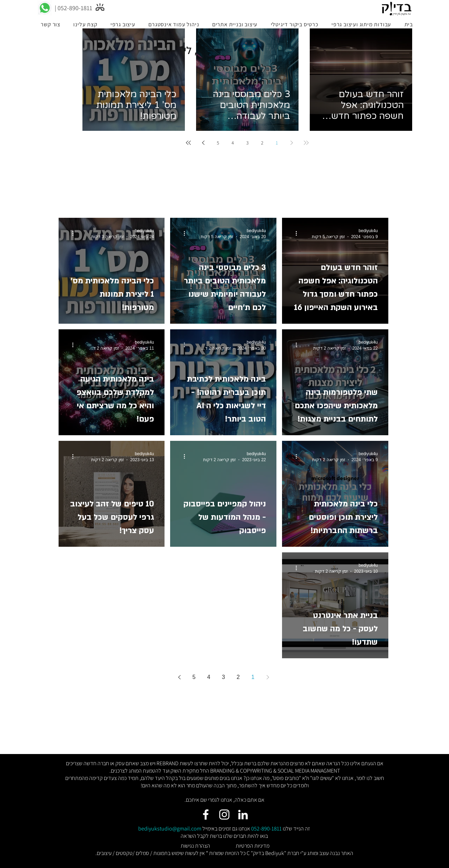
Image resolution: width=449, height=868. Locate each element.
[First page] (306, 143)
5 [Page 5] (218, 143)
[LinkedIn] (243, 815)
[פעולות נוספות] (294, 233)
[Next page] (203, 143)
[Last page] (188, 143)
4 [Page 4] (233, 143)
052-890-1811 (266, 829)
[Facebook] (206, 815)
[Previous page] (291, 143)
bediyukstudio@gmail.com (170, 829)
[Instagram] (224, 815)
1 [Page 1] (277, 143)
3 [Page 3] (247, 143)
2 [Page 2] (262, 143)
